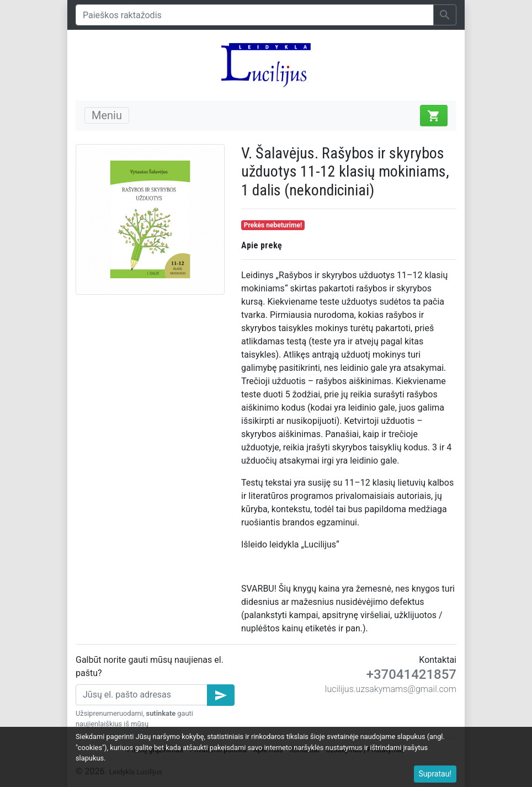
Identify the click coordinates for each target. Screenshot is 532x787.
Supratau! (435, 774)
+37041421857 (411, 674)
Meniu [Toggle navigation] (107, 115)
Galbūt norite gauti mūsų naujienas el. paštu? (150, 666)
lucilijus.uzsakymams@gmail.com (391, 689)
